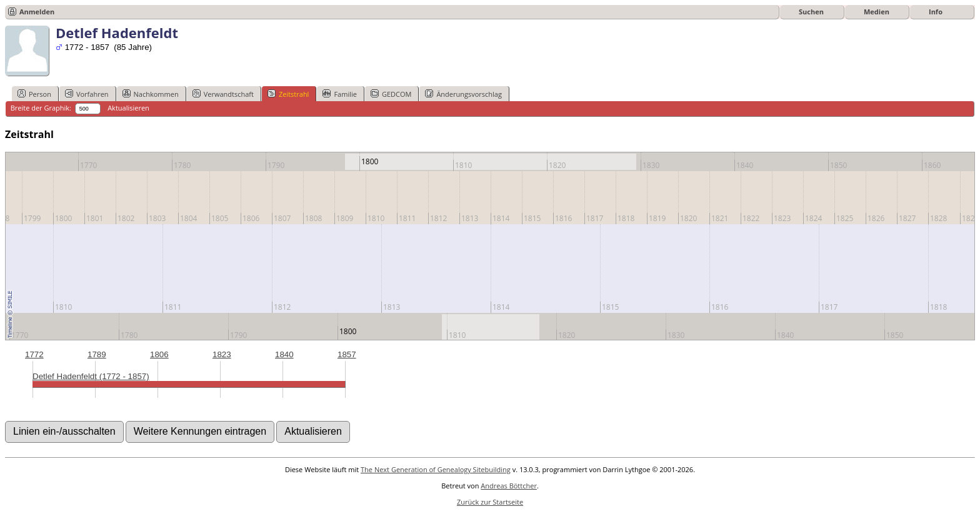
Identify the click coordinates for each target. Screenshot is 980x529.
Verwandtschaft (223, 94)
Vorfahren (87, 94)
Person (34, 94)
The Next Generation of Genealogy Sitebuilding (436, 469)
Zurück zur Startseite (490, 502)
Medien (877, 12)
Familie (339, 94)
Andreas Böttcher (509, 486)
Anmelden (37, 12)
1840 (284, 354)
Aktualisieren (128, 108)
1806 (159, 354)
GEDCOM (391, 94)
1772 (34, 354)
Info (936, 12)
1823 (222, 354)
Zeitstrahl (288, 94)
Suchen (811, 12)
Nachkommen (151, 94)
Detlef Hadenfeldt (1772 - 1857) (91, 376)
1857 (347, 354)
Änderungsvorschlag (463, 94)
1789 (97, 354)
